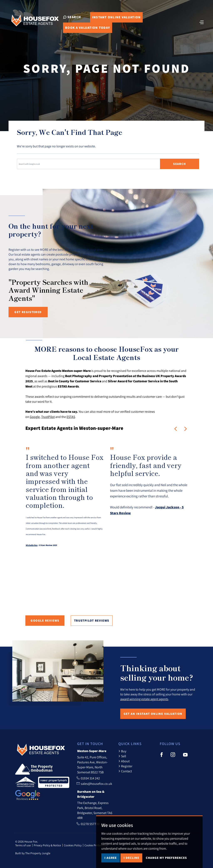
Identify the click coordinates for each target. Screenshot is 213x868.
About (124, 761)
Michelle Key (32, 545)
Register (125, 766)
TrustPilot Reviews (92, 620)
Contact (125, 771)
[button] (176, 429)
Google (35, 417)
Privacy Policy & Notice (47, 845)
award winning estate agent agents (144, 699)
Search (179, 164)
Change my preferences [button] (166, 858)
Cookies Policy (73, 845)
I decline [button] (131, 858)
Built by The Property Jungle (33, 853)
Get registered (28, 312)
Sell (122, 756)
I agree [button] (111, 858)
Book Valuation (88, 28)
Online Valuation (116, 17)
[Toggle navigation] (202, 22)
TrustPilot (48, 417)
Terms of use (23, 845)
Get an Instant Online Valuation (153, 714)
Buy (122, 751)
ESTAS (71, 417)
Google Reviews (45, 620)
